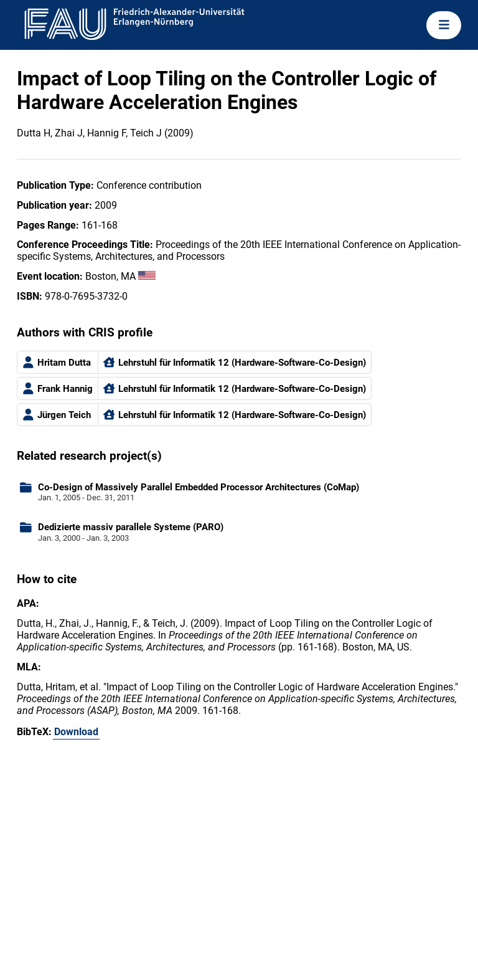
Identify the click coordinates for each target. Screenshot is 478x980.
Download (76, 732)
